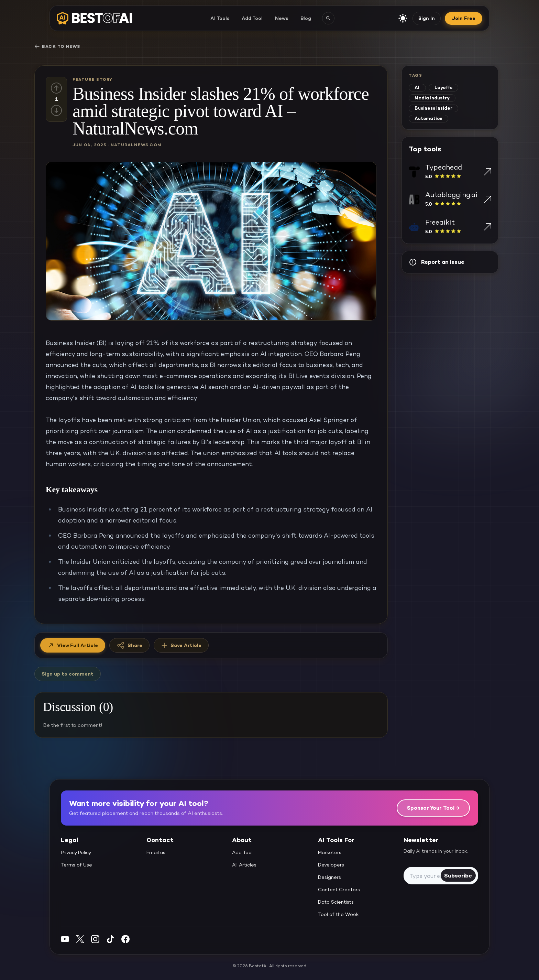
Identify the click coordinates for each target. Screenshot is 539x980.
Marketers (330, 852)
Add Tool (252, 18)
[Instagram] (95, 939)
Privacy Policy (76, 852)
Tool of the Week (338, 914)
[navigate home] (95, 18)
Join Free (464, 18)
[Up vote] (56, 88)
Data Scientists (336, 902)
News (282, 18)
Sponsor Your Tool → (433, 808)
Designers (329, 877)
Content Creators (339, 890)
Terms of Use (76, 865)
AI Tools (220, 18)
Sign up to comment (68, 674)
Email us (156, 852)
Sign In (427, 18)
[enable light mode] (403, 18)
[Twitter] (80, 939)
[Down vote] (56, 110)
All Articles (244, 865)
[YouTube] (65, 939)
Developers (331, 865)
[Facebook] (125, 939)
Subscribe (458, 875)
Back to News (57, 46)
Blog (306, 18)
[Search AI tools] (328, 18)
